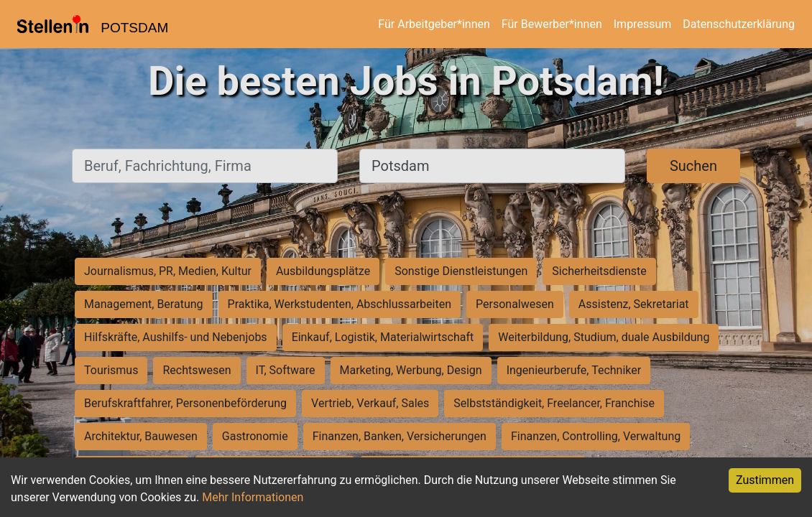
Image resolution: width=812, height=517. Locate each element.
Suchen (693, 166)
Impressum (643, 24)
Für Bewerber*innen (552, 24)
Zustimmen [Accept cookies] (765, 480)
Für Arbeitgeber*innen (434, 24)
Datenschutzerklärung (739, 24)
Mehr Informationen (253, 497)
